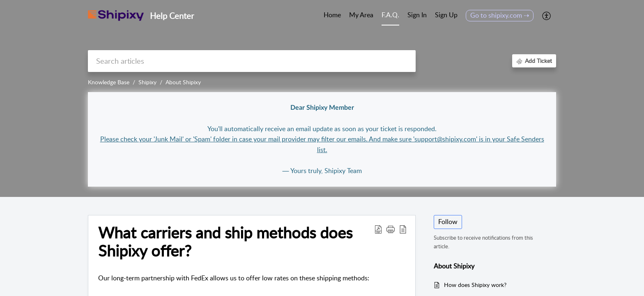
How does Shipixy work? (475, 285)
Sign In (417, 15)
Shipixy (147, 82)
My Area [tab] (361, 15)
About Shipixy (183, 82)
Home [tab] (332, 15)
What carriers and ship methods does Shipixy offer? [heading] (225, 242)
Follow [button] (448, 222)
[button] (547, 16)
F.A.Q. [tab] (390, 15)
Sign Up (446, 15)
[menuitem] (417, 16)
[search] (252, 61)
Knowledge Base (109, 82)
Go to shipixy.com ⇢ (500, 15)
